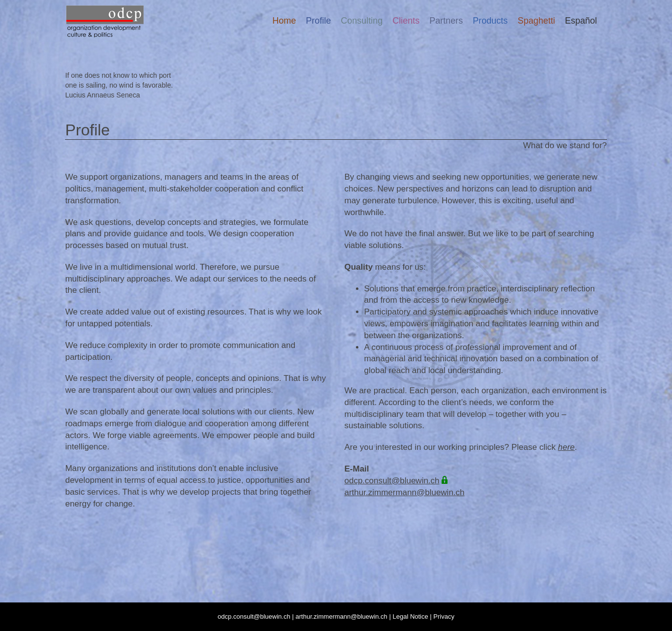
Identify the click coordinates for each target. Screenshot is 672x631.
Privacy (444, 616)
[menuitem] (581, 21)
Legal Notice (410, 616)
